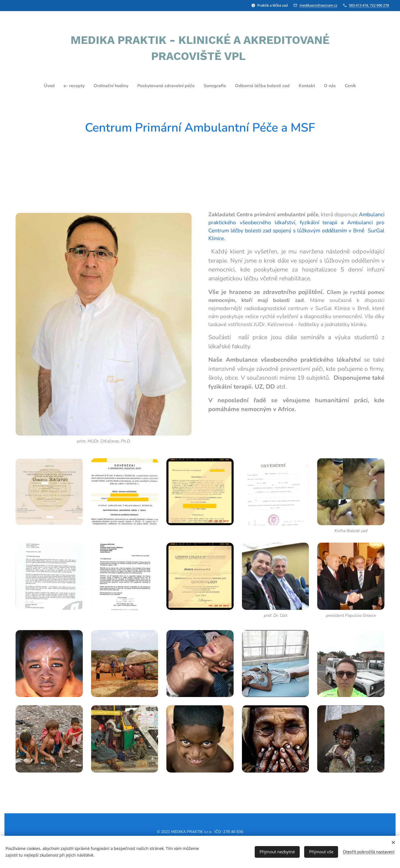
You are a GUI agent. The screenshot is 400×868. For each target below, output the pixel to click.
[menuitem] (40, 86)
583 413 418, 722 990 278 (369, 5)
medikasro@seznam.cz (318, 5)
